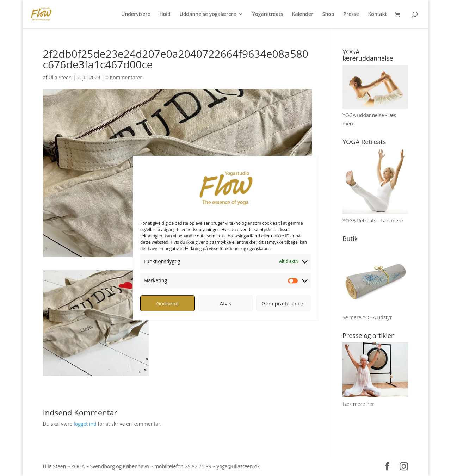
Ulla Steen (60, 77)
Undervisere (136, 14)
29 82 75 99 (198, 466)
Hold (165, 14)
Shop (328, 14)
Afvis (226, 303)
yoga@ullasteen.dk (238, 466)
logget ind (85, 424)
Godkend (167, 303)
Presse (351, 14)
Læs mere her (358, 404)
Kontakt (377, 14)
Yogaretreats (268, 14)
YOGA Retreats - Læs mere (373, 220)
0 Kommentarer (124, 77)
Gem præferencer (284, 303)
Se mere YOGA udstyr (367, 317)
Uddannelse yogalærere (208, 14)
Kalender (302, 14)
